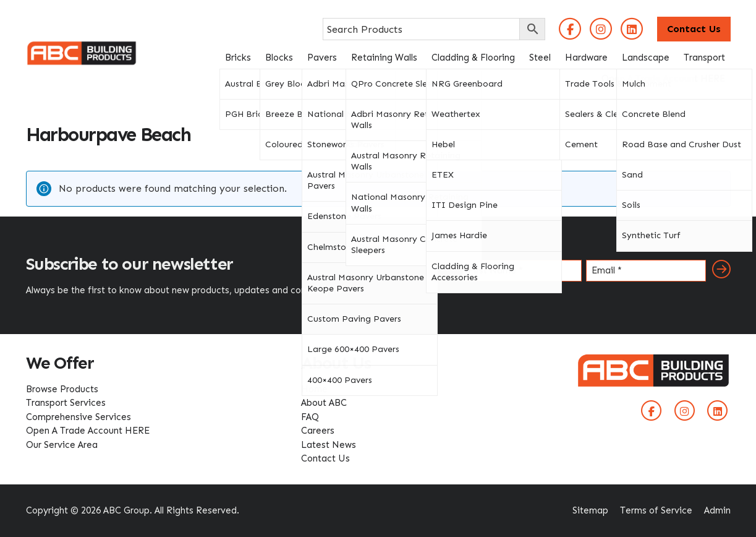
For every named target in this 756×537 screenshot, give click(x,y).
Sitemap (590, 510)
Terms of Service (656, 510)
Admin (717, 510)
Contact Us (694, 29)
